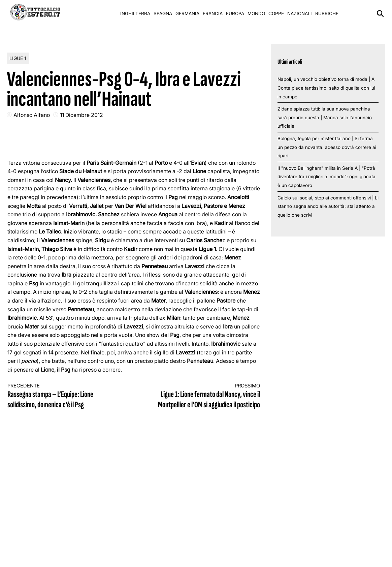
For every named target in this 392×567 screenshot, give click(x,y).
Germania (187, 13)
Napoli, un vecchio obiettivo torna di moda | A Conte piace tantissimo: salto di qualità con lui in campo (326, 88)
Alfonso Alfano (32, 115)
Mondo (256, 13)
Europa (235, 13)
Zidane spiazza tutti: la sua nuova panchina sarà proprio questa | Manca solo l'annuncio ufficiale (325, 117)
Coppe (276, 13)
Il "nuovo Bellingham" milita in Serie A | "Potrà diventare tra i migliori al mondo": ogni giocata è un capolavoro (326, 177)
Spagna (163, 13)
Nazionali (300, 13)
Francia (213, 13)
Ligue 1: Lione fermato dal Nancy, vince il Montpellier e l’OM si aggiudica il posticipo (203, 396)
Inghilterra (135, 13)
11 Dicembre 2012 (81, 115)
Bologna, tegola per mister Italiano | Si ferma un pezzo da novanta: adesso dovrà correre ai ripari (327, 147)
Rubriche (327, 13)
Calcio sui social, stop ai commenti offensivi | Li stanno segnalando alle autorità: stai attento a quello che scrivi (328, 206)
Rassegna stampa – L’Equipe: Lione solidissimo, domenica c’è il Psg (64, 396)
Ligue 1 (18, 58)
